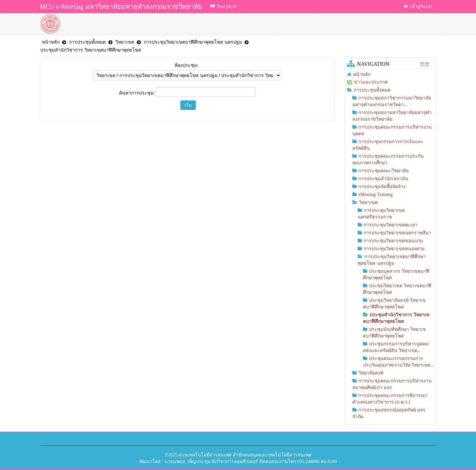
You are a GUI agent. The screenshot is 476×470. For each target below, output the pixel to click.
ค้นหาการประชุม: (137, 93)
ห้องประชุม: (186, 65)
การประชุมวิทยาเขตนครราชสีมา (397, 233)
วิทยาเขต (125, 42)
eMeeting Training (376, 195)
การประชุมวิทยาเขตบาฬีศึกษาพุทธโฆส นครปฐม (193, 42)
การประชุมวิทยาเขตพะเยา (391, 225)
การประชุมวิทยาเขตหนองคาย (394, 249)
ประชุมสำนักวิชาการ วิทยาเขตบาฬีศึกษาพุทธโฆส (91, 50)
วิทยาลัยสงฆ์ (371, 373)
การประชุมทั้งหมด (87, 42)
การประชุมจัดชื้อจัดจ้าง (382, 187)
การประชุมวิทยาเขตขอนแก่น (393, 241)
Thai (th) (224, 6)
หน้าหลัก (51, 42)
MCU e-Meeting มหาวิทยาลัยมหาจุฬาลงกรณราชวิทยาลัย (121, 7)
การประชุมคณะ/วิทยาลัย (383, 171)
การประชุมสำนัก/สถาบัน (383, 179)
